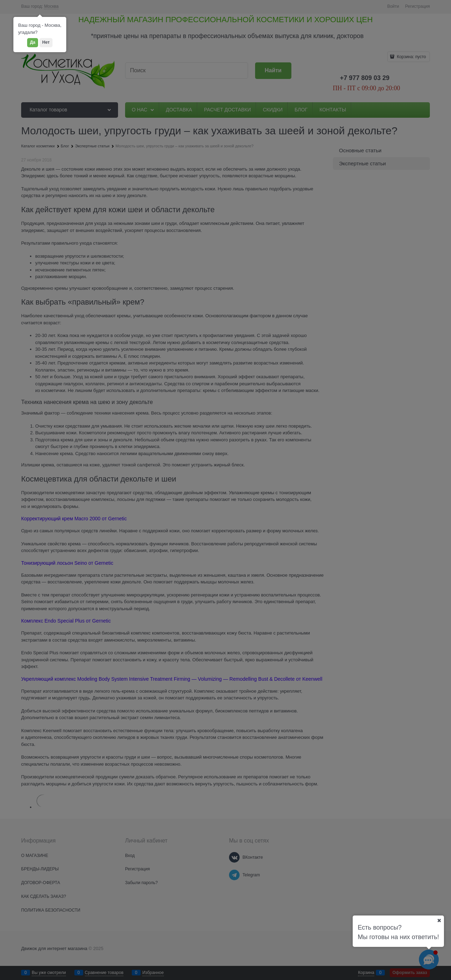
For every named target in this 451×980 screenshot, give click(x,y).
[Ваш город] (439, 920)
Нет (46, 42)
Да (33, 42)
